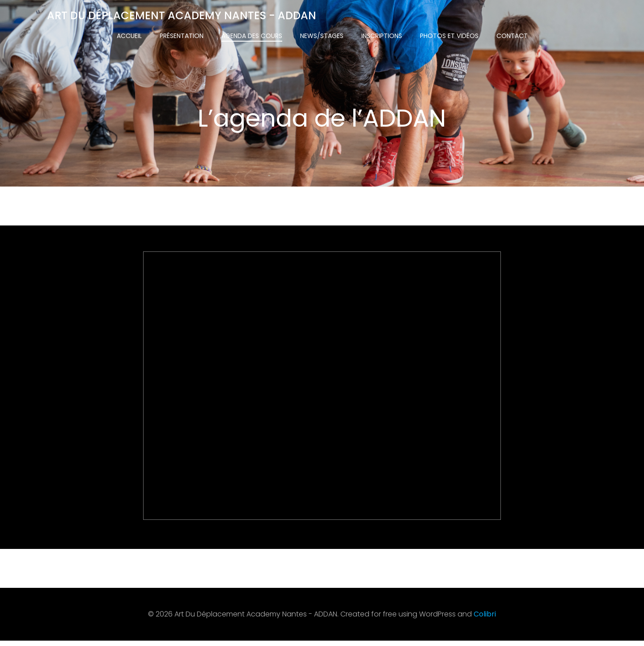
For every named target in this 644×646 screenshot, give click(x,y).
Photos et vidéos (449, 36)
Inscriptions (382, 36)
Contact (512, 36)
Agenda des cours (252, 36)
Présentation (182, 36)
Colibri (485, 620)
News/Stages (322, 36)
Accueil (129, 36)
